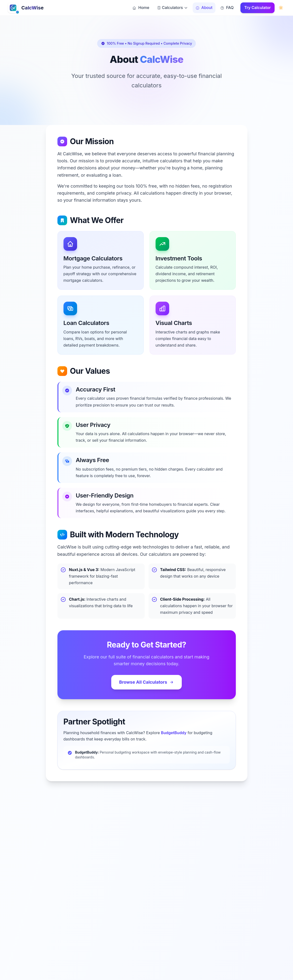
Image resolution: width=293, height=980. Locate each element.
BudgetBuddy (174, 733)
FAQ (227, 8)
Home (141, 8)
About (204, 8)
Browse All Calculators (146, 682)
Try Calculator (257, 8)
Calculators (172, 8)
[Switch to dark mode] (281, 8)
